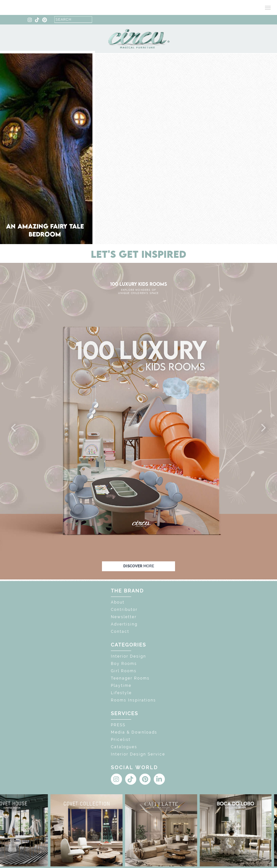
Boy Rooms (124, 664)
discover (139, 566)
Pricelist (121, 740)
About (118, 602)
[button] (14, 428)
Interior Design (128, 656)
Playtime (121, 686)
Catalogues (124, 747)
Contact (120, 632)
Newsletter (124, 617)
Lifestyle (121, 693)
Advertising (124, 624)
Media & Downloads (134, 732)
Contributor (124, 610)
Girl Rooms (124, 671)
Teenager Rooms (130, 678)
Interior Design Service (138, 754)
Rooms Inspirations (133, 700)
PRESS (118, 725)
